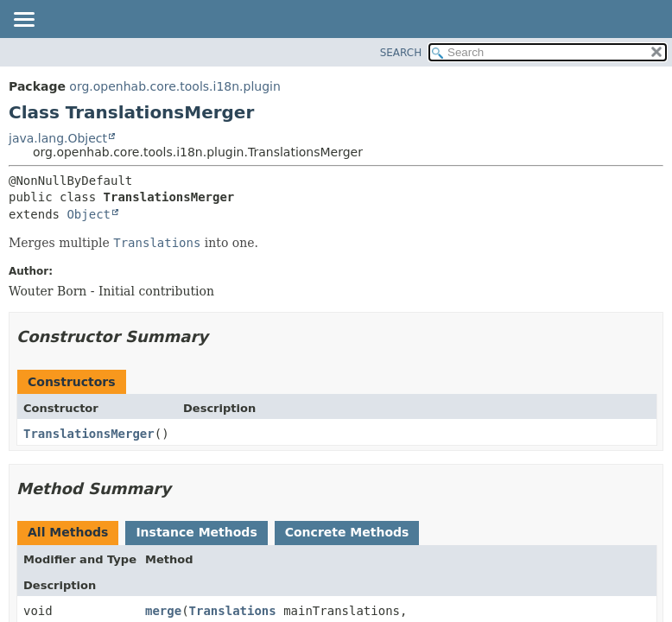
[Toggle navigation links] (23, 21)
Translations (233, 611)
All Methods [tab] (68, 532)
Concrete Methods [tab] (347, 532)
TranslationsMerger (89, 434)
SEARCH (401, 53)
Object (89, 214)
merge (163, 611)
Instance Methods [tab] (196, 532)
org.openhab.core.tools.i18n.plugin (175, 86)
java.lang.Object (58, 138)
